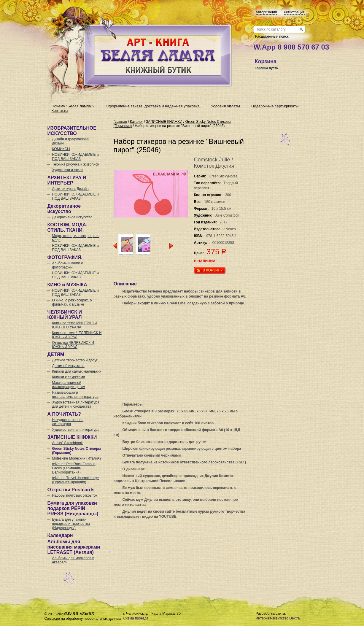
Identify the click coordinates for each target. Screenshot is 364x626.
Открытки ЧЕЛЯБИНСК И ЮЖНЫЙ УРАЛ (73, 345)
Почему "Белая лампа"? (73, 106)
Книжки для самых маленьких (77, 371)
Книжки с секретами (69, 377)
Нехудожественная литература (68, 422)
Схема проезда (136, 618)
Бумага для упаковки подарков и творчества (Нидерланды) (71, 524)
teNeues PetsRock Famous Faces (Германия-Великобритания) (74, 468)
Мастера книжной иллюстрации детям (69, 385)
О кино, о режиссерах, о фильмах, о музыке (72, 302)
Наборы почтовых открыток (75, 495)
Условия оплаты (225, 106)
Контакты (60, 111)
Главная (120, 122)
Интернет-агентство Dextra (278, 618)
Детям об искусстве (68, 366)
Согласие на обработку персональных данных (83, 619)
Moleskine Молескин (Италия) (77, 458)
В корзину (213, 270)
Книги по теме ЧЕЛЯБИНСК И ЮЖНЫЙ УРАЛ (77, 335)
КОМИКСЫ (61, 149)
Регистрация (294, 12)
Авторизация (266, 12)
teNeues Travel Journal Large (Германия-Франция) (75, 480)
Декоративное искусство (72, 217)
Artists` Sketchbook (67, 443)
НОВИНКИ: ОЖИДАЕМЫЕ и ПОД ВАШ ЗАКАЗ (75, 157)
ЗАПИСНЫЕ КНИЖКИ (164, 122)
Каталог (136, 122)
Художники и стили (68, 170)
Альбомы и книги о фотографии (68, 265)
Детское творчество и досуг (75, 360)
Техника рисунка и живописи (76, 164)
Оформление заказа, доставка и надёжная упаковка (153, 106)
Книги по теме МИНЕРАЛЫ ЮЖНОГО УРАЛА (75, 325)
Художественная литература (76, 430)
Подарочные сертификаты (275, 106)
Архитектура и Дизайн (70, 189)
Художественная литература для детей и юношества (76, 404)
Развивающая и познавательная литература (75, 395)
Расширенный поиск (272, 36)
